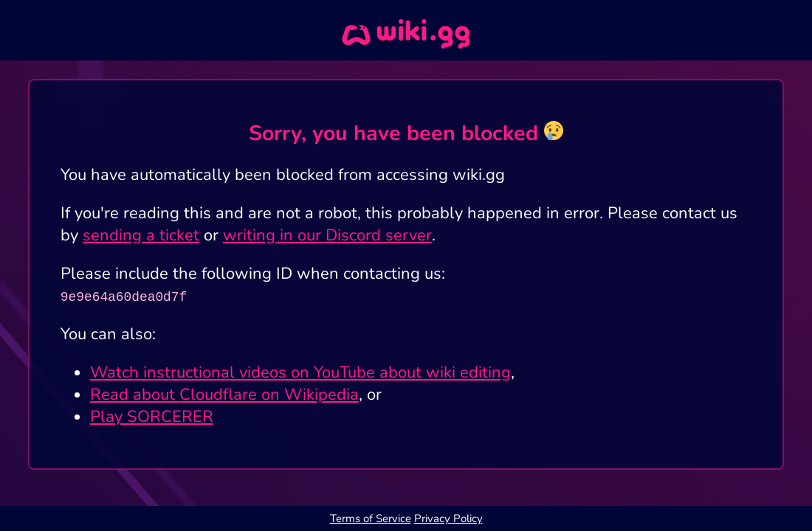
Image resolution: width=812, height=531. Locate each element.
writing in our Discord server (327, 235)
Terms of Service (371, 518)
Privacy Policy (448, 518)
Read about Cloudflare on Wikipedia (224, 395)
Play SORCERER (152, 417)
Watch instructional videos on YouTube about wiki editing (300, 372)
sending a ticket (141, 235)
